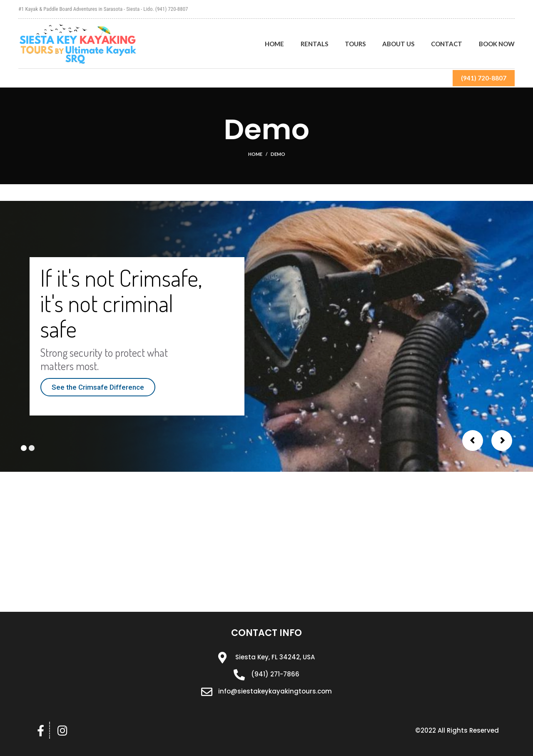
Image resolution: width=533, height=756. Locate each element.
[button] (457, 731)
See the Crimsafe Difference (98, 387)
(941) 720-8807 (484, 78)
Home (255, 154)
